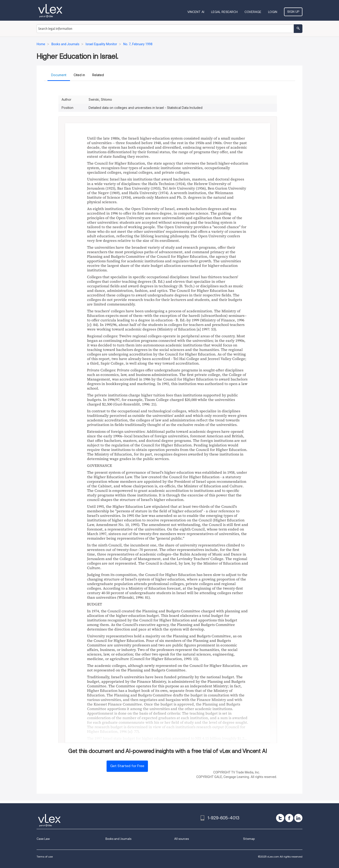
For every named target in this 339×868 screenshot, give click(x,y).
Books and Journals (118, 839)
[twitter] (280, 818)
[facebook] (289, 818)
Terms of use (45, 857)
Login (273, 12)
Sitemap (249, 839)
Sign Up (293, 12)
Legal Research (224, 12)
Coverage (253, 12)
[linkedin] (298, 818)
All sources (182, 839)
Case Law (43, 839)
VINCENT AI (196, 12)
